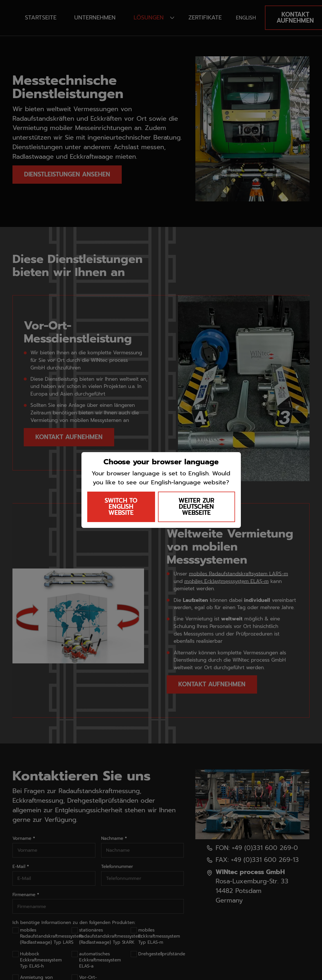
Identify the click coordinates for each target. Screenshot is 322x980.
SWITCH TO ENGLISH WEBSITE (121, 507)
